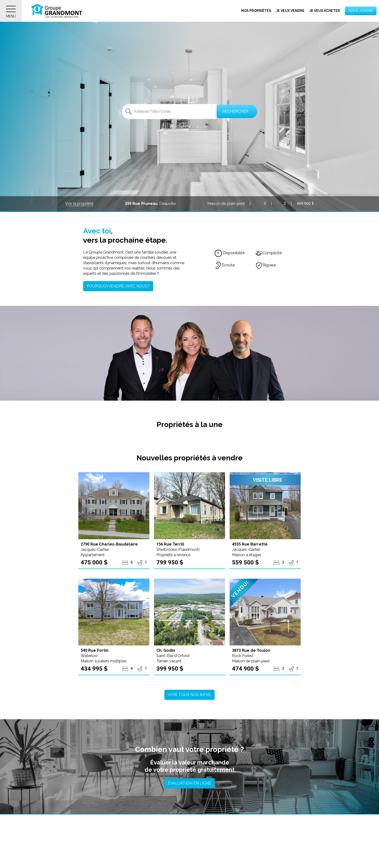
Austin (244, 857)
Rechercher (235, 111)
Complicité (269, 253)
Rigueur (266, 265)
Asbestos (61, 857)
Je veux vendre (290, 11)
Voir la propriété (79, 204)
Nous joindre (361, 11)
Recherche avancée (189, 126)
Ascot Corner (157, 857)
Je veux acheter (325, 11)
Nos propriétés (256, 11)
